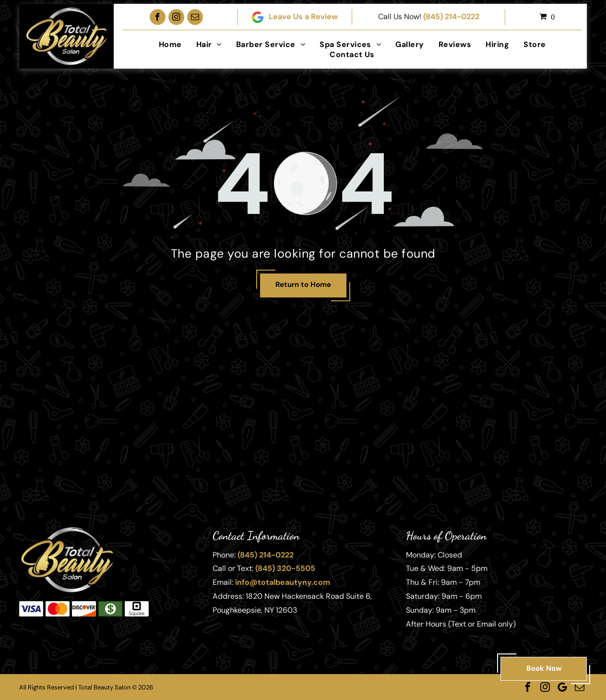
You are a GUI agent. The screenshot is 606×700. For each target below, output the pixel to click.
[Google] (562, 687)
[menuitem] (170, 44)
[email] (195, 17)
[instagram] (176, 17)
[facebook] (158, 17)
